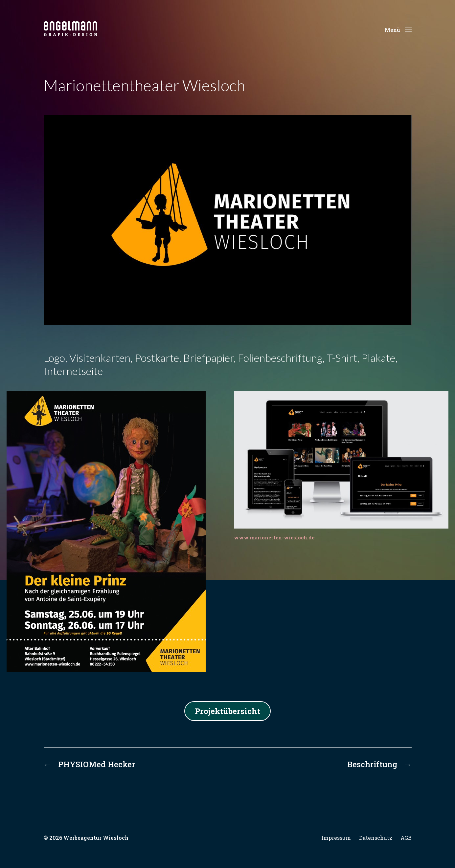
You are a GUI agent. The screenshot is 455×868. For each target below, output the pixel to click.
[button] (398, 30)
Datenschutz (376, 838)
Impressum (336, 838)
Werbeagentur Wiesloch (96, 838)
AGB (406, 838)
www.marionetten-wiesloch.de (274, 537)
